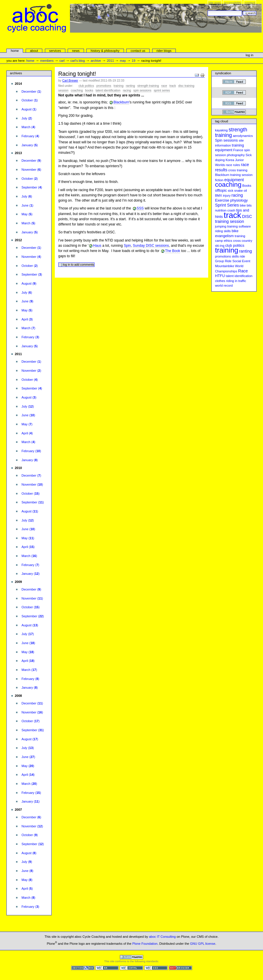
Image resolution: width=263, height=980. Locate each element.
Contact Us (138, 51)
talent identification (108, 90)
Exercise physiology (231, 200)
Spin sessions (142, 90)
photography (236, 155)
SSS (140, 208)
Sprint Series (162, 90)
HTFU (220, 276)
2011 (110, 61)
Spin (127, 246)
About (34, 51)
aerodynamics (243, 136)
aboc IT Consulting (162, 937)
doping (220, 160)
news (76, 51)
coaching (77, 90)
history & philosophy (105, 51)
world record (224, 285)
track (173, 86)
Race (164, 86)
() (31, 91)
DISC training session (233, 219)
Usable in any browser (180, 968)
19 (134, 61)
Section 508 (83, 968)
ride (242, 256)
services (55, 51)
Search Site (207, 10)
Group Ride (223, 261)
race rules (233, 165)
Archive (96, 61)
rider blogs (164, 51)
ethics (228, 241)
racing (127, 90)
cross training (238, 170)
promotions (104, 86)
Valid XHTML (131, 968)
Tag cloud (221, 121)
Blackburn (121, 102)
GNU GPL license (203, 943)
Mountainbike (225, 266)
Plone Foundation (145, 943)
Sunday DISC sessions (151, 246)
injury (227, 195)
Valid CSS (156, 968)
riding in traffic (236, 281)
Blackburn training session (234, 175)
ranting (130, 86)
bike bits (246, 205)
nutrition (221, 210)
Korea (230, 160)
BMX (218, 195)
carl (62, 61)
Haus (97, 246)
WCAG (107, 968)
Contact (250, 3)
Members (47, 61)
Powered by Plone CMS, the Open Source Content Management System (131, 957)
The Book (173, 251)
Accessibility (233, 3)
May (123, 61)
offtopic (221, 191)
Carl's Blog (78, 61)
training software (239, 226)
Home (15, 51)
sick (230, 191)
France (238, 150)
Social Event (241, 261)
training (119, 86)
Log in (250, 55)
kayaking (221, 130)
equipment (234, 180)
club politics (86, 86)
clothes (220, 281)
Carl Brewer (70, 81)
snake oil (241, 191)
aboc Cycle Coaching (135, 31)
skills (235, 256)
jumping (221, 226)
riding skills (223, 231)
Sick (249, 155)
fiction (219, 180)
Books (89, 90)
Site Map (215, 3)
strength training (148, 86)
